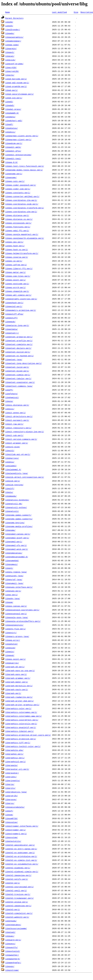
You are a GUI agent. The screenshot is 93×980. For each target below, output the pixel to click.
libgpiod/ (10, 648)
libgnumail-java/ (14, 583)
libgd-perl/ (12, 90)
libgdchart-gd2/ (14, 120)
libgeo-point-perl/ (15, 280)
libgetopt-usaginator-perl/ (20, 382)
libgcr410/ (11, 67)
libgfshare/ (12, 394)
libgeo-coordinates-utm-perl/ (21, 212)
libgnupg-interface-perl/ (19, 587)
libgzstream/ (12, 970)
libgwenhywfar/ (13, 962)
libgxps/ (10, 966)
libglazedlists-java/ (17, 473)
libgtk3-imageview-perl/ (18, 906)
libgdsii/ (10, 132)
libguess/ (10, 944)
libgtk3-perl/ (13, 909)
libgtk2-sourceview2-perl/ (20, 887)
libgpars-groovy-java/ (17, 636)
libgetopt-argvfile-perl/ (19, 340)
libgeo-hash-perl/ (15, 246)
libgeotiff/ (12, 318)
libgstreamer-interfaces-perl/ (22, 826)
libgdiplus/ (12, 128)
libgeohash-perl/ (14, 303)
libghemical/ (12, 397)
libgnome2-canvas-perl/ (18, 534)
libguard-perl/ (13, 940)
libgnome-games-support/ (18, 515)
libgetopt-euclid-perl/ (18, 352)
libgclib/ (10, 60)
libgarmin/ (11, 48)
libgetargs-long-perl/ (17, 325)
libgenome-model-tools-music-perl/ (24, 170)
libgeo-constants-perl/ (18, 193)
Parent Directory (14, 18)
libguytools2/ (13, 951)
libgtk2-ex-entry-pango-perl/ (21, 849)
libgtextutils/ (13, 841)
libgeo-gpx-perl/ (14, 242)
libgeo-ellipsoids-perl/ (18, 223)
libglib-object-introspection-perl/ (25, 477)
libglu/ (9, 492)
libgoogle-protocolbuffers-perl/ (23, 621)
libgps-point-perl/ (15, 659)
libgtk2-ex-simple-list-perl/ (21, 860)
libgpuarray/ (12, 663)
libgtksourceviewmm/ (16, 928)
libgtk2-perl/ (13, 883)
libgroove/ (11, 799)
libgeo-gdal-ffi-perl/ (17, 230)
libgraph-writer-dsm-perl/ (20, 701)
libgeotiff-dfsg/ (14, 314)
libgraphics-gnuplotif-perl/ (21, 727)
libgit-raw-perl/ (14, 424)
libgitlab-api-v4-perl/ (18, 454)
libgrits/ (10, 788)
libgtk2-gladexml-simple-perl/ (22, 871)
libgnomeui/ (12, 564)
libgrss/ (10, 803)
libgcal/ (10, 56)
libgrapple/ (12, 765)
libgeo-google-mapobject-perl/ (22, 234)
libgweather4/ (13, 959)
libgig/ (9, 401)
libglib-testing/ (14, 485)
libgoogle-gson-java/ (17, 617)
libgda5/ (10, 105)
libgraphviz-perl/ (15, 758)
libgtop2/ (10, 932)
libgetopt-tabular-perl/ (18, 378)
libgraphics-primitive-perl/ (21, 739)
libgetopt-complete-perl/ (19, 344)
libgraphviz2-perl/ (15, 761)
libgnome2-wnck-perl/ (17, 549)
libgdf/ (9, 124)
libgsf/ (9, 811)
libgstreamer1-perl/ (16, 834)
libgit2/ (10, 450)
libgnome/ (10, 530)
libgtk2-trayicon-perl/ (18, 894)
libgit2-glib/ (13, 447)
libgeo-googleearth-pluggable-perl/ (25, 238)
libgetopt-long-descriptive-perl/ (24, 363)
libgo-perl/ (12, 595)
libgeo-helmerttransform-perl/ (22, 253)
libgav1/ (10, 52)
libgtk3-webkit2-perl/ (17, 917)
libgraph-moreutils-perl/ (19, 686)
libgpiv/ (10, 651)
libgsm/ (9, 815)
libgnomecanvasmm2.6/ (17, 557)
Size (76, 12)
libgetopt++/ (12, 333)
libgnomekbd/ (12, 560)
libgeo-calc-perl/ (15, 181)
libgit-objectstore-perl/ (19, 416)
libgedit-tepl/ (13, 158)
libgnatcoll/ (12, 511)
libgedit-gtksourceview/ (18, 155)
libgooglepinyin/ (14, 625)
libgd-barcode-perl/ (16, 79)
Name (8, 12)
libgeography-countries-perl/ (21, 299)
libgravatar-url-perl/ (17, 769)
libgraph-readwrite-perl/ (19, 697)
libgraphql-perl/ (14, 754)
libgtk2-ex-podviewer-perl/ (20, 853)
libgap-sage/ (12, 45)
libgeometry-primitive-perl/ (21, 310)
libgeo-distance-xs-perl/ (19, 219)
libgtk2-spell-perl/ (16, 890)
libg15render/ (13, 29)
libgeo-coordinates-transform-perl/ (25, 208)
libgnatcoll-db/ (14, 504)
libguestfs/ (12, 947)
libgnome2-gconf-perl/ (17, 538)
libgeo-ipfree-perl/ (16, 265)
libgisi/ (10, 409)
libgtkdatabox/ (13, 925)
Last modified (59, 12)
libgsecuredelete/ (15, 807)
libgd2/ (9, 102)
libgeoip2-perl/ (14, 306)
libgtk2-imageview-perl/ (18, 875)
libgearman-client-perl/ (18, 139)
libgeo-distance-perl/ (17, 215)
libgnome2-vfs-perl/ (16, 545)
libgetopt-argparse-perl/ (19, 337)
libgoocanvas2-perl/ (16, 614)
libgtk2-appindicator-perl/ (20, 845)
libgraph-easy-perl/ (16, 674)
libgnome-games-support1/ (19, 519)
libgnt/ (9, 568)
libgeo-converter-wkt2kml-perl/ (22, 196)
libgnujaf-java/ (14, 579)
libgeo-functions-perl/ (18, 227)
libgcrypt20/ (12, 71)
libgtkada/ (11, 921)
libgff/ (9, 390)
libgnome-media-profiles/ (19, 526)
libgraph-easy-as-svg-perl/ (20, 670)
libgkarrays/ (12, 458)
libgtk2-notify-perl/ (17, 879)
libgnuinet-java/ (14, 576)
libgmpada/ (11, 496)
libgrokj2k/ (12, 796)
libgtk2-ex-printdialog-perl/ (21, 856)
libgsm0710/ (12, 818)
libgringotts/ (13, 780)
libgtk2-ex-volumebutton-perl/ (22, 864)
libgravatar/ (12, 773)
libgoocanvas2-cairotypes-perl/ (22, 610)
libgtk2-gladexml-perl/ (18, 868)
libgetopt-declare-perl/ (18, 348)
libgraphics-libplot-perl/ (20, 731)
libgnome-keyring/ (15, 523)
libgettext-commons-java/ (19, 386)
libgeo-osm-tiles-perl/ (18, 276)
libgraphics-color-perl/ (18, 708)
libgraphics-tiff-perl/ (18, 743)
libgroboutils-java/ (16, 792)
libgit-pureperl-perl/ (17, 420)
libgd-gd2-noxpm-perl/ (17, 83)
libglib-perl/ (13, 481)
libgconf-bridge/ (14, 64)
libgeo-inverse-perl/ (17, 257)
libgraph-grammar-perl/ (18, 678)
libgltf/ (10, 488)
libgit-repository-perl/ (18, 428)
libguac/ (10, 936)
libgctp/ (10, 75)
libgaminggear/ (13, 41)
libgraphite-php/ (14, 750)
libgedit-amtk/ (13, 147)
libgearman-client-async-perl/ (22, 136)
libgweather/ (12, 955)
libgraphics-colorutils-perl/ (21, 724)
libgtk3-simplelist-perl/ (19, 913)
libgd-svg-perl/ (14, 98)
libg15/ (9, 26)
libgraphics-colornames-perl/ (21, 712)
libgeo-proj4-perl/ (15, 287)
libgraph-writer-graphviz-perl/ (22, 705)
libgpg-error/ (13, 640)
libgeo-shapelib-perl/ (17, 291)
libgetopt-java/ (14, 359)
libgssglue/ (12, 822)
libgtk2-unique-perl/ (17, 902)
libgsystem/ (12, 837)
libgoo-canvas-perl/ (16, 606)
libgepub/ (10, 322)
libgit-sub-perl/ (14, 435)
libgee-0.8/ (12, 162)
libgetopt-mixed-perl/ (17, 371)
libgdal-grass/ (13, 109)
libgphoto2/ (12, 644)
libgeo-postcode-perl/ (17, 284)
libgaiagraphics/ (14, 37)
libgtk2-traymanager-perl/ (20, 898)
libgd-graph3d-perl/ (16, 86)
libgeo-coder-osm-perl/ (18, 189)
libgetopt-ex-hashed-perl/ (20, 356)
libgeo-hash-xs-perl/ (17, 249)
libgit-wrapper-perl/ (17, 443)
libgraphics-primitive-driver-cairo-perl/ (28, 735)
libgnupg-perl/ (13, 591)
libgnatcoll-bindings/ (17, 500)
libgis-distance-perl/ (17, 405)
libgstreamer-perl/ (15, 830)
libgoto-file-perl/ (15, 629)
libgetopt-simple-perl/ (18, 375)
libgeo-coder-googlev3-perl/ (21, 185)
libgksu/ (10, 462)
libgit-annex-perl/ (15, 413)
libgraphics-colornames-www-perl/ (24, 716)
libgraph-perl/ (13, 693)
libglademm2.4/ (13, 469)
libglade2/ (11, 466)
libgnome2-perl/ (14, 541)
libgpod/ (10, 655)
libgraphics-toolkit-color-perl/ (23, 746)
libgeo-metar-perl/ (15, 272)
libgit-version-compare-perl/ (21, 439)
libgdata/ (10, 117)
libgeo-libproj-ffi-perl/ (19, 268)
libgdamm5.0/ (12, 113)
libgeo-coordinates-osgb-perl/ (22, 204)
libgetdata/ (12, 329)
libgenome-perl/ (14, 174)
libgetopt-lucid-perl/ (17, 367)
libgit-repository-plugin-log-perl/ (25, 432)
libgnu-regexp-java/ (16, 572)
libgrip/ (10, 784)
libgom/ (9, 602)
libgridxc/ (11, 777)
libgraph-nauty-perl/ (17, 689)
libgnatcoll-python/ (16, 507)
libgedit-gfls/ (13, 151)
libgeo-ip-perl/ (14, 261)
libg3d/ (9, 22)
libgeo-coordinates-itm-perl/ (21, 200)
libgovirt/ (11, 633)
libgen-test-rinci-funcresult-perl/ (25, 166)
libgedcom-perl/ (14, 143)
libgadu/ (10, 33)
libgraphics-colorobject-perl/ (22, 720)
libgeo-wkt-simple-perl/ (18, 295)
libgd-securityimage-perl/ (20, 94)
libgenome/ (11, 177)
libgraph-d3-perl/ (15, 667)
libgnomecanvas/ (14, 553)
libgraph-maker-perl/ (17, 682)
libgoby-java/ (13, 598)
